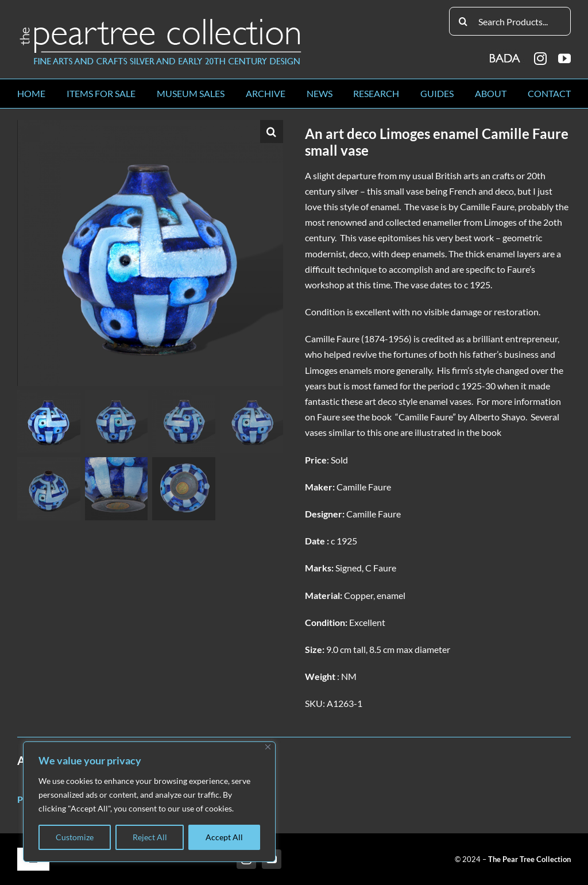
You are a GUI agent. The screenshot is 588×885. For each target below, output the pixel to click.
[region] (149, 802)
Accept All (224, 837)
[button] (272, 132)
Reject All (150, 837)
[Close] (268, 747)
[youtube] (564, 59)
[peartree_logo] (161, 21)
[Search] (463, 21)
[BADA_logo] (506, 54)
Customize (75, 837)
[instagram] (540, 59)
